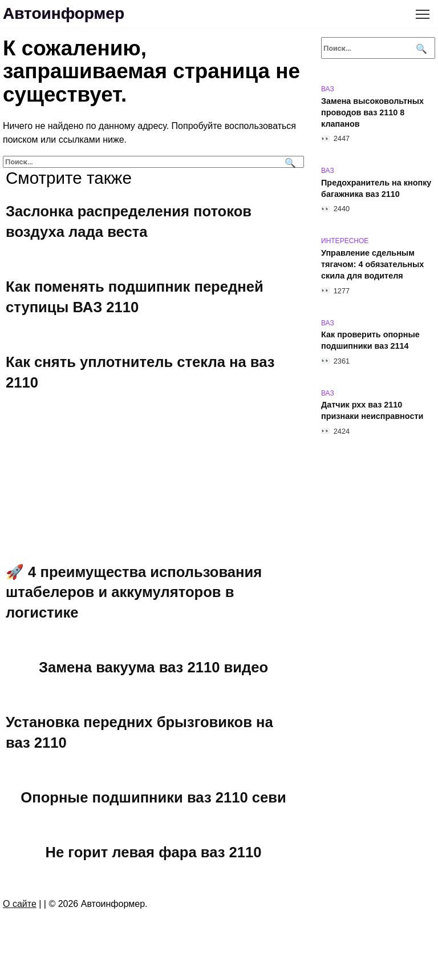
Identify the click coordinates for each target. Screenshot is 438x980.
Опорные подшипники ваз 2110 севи (153, 797)
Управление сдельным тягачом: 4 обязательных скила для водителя (372, 264)
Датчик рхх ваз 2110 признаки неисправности (372, 411)
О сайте (20, 904)
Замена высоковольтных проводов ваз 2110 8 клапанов (372, 112)
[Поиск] (289, 162)
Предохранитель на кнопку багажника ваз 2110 (376, 188)
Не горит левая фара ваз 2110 (154, 852)
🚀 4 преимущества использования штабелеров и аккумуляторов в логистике (134, 592)
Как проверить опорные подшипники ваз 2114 (370, 341)
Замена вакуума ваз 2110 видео (153, 667)
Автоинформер (64, 13)
